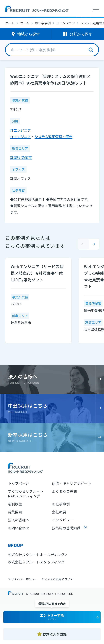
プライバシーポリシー (23, 579)
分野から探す (81, 34)
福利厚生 (15, 504)
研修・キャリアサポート (72, 483)
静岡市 (27, 157)
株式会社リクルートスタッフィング (36, 562)
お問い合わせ (19, 528)
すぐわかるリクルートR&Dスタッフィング (26, 494)
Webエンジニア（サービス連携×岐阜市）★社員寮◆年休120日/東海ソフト (37, 273)
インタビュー (63, 520)
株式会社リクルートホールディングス (38, 555)
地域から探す (29, 34)
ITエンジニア (66, 23)
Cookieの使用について (58, 579)
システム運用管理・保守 (53, 137)
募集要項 (15, 512)
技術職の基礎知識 (66, 528)
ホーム (10, 23)
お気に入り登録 (55, 634)
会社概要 (59, 512)
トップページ (19, 483)
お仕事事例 (43, 23)
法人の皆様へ (19, 520)
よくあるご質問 (64, 491)
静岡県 (15, 157)
